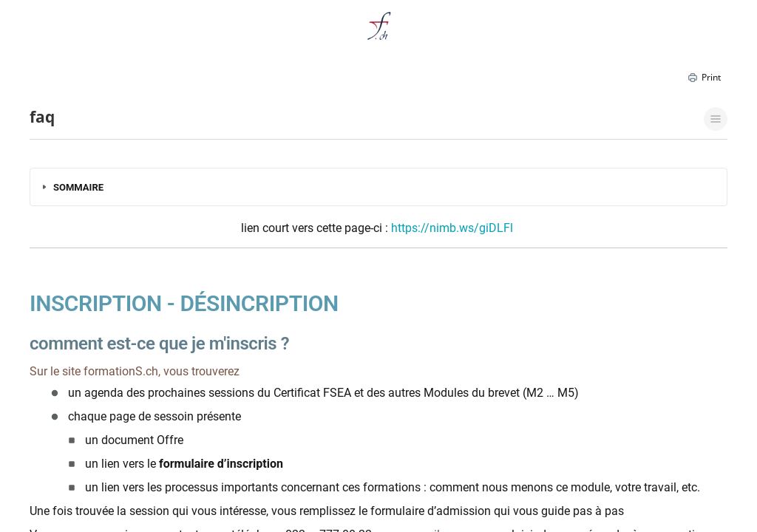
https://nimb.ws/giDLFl (452, 228)
